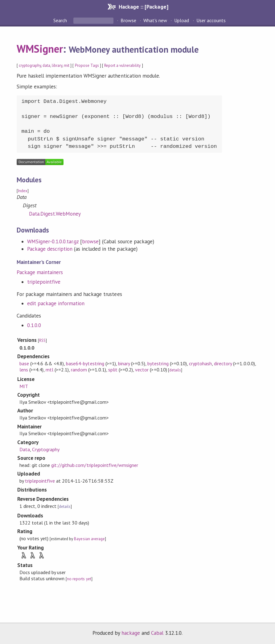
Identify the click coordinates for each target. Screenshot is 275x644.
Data (25, 449)
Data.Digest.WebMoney (55, 214)
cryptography (30, 65)
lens (24, 370)
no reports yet (79, 579)
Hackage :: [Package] (143, 7)
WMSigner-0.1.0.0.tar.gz (53, 241)
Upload (182, 20)
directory (223, 363)
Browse (128, 20)
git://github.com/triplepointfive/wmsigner (95, 465)
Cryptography (46, 449)
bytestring (158, 363)
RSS (42, 340)
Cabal (157, 633)
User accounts (211, 20)
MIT (24, 386)
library (57, 65)
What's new (155, 20)
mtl (49, 370)
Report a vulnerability (123, 65)
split (113, 370)
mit (67, 65)
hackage (131, 633)
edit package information (56, 303)
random (79, 370)
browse (90, 241)
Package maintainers (40, 272)
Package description (50, 249)
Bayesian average (89, 539)
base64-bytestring (85, 363)
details (175, 370)
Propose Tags (87, 65)
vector (142, 370)
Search (61, 20)
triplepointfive (44, 282)
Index (23, 191)
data (46, 65)
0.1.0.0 (34, 325)
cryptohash (200, 363)
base (24, 363)
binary (124, 363)
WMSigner (40, 49)
